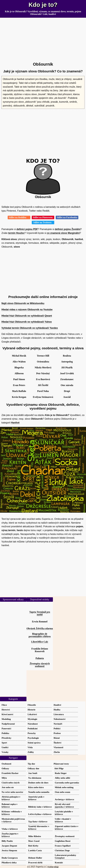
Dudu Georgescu (10, 858)
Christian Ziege (62, 850)
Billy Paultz (7, 841)
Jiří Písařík (67, 368)
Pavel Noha (43, 391)
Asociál (67, 397)
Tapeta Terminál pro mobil (40, 613)
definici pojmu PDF (27, 229)
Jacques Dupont (9, 846)
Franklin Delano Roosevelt (40, 650)
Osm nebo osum (63, 792)
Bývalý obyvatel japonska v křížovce (64, 805)
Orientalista (43, 362)
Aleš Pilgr (59, 768)
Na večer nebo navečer (12, 792)
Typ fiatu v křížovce (38, 821)
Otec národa (67, 385)
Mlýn (4, 778)
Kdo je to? (43, 5)
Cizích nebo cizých (11, 783)
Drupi (67, 391)
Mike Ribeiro (35, 836)
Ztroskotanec (67, 379)
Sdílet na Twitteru (43, 222)
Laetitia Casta (35, 850)
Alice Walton (19, 362)
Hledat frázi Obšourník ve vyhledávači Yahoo (27, 322)
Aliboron (19, 373)
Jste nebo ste (8, 787)
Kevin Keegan (19, 397)
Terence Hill (43, 356)
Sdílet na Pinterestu (43, 217)
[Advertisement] (43, 39)
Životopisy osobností (65, 836)
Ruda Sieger (61, 773)
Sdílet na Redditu (19, 217)
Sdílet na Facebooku (67, 217)
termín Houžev (16, 233)
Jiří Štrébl (43, 385)
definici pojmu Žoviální (68, 229)
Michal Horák (19, 356)
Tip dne (31, 764)
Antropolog (67, 362)
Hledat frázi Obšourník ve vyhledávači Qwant (27, 316)
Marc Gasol (34, 841)
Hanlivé (15, 423)
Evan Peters (19, 385)
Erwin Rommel (40, 622)
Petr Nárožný (43, 373)
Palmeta (40, 658)
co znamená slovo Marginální (63, 233)
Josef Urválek (67, 373)
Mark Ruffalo (19, 391)
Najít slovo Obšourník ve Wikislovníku (23, 303)
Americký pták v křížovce (36, 798)
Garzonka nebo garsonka (67, 783)
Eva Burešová (43, 379)
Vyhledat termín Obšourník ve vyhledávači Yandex (30, 328)
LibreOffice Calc (40, 642)
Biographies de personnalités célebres (40, 635)
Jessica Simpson (9, 850)
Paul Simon (19, 379)
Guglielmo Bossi (63, 841)
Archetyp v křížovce (64, 799)
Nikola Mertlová (43, 368)
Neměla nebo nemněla (39, 792)
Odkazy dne (33, 768)
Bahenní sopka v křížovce (10, 805)
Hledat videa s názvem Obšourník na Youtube (27, 310)
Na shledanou (35, 778)
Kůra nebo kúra (36, 787)
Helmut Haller (35, 858)
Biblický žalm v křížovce (40, 807)
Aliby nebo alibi (62, 778)
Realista (67, 356)
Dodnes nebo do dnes (38, 783)
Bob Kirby (33, 846)
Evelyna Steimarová (43, 397)
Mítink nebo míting (64, 787)
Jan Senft (33, 773)
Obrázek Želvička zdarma (40, 628)
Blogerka (19, 368)
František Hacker (10, 773)
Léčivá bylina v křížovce (40, 814)
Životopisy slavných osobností (40, 665)
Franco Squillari (63, 846)
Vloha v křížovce (10, 829)
